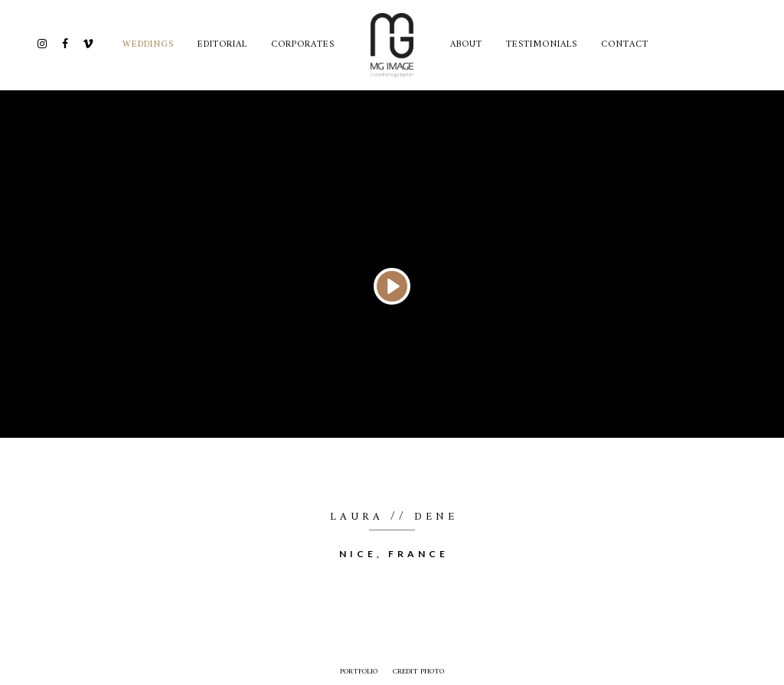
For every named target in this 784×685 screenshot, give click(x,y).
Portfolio (359, 672)
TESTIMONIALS (542, 45)
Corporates (303, 45)
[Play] (392, 286)
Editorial (222, 45)
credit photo (418, 672)
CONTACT (625, 45)
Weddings (148, 45)
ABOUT (466, 45)
